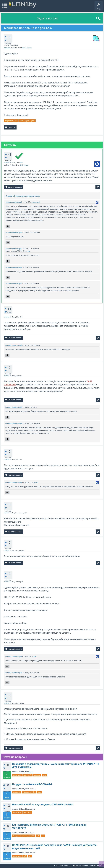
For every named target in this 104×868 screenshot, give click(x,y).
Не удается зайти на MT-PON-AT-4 (32, 784)
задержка (37, 775)
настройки (17, 792)
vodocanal (36, 202)
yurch (36, 482)
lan (16, 121)
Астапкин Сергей (95, 866)
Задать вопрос (48, 18)
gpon (33, 121)
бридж (15, 836)
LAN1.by (67, 866)
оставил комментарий (14, 202)
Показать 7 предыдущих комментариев (23, 196)
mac (21, 163)
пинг (44, 775)
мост (22, 836)
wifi (21, 121)
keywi (31, 772)
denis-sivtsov (27, 48)
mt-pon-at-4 (9, 121)
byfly (27, 121)
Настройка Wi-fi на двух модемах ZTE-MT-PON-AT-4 (43, 804)
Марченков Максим (81, 866)
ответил (7, 163)
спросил (7, 48)
